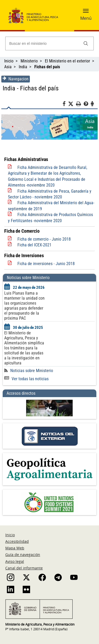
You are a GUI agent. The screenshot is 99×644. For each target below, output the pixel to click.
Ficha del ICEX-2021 (34, 245)
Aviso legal (15, 561)
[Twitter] (72, 104)
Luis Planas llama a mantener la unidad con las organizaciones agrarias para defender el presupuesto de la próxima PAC (24, 306)
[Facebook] (65, 105)
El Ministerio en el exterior (67, 61)
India (23, 67)
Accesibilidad (17, 541)
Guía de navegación (23, 555)
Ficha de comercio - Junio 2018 (44, 239)
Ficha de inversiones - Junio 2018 (46, 264)
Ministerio (29, 61)
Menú (86, 18)
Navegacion (16, 79)
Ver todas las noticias (26, 379)
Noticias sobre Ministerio (32, 371)
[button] (86, 12)
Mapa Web (15, 548)
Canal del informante (24, 568)
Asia (8, 67)
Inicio (9, 61)
